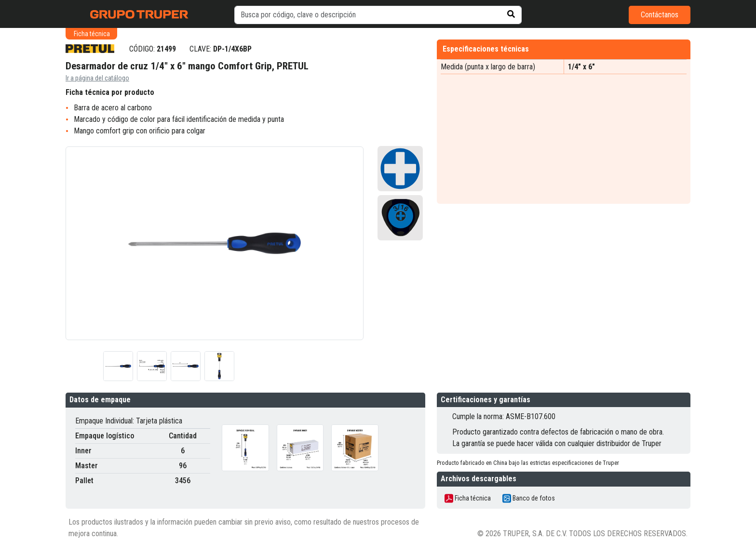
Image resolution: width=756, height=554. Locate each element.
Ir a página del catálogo (97, 78)
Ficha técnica (468, 498)
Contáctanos (660, 15)
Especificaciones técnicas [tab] (486, 49)
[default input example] (378, 15)
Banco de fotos (529, 498)
